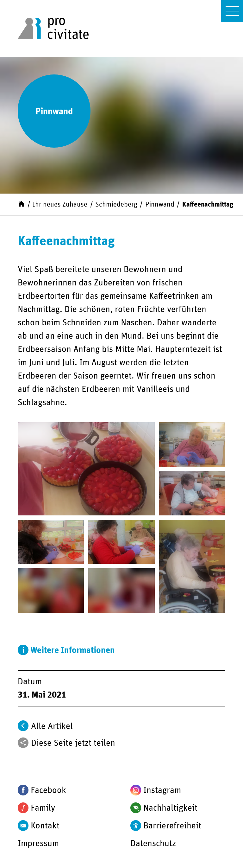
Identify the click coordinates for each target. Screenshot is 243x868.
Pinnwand (160, 204)
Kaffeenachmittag (208, 204)
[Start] (21, 204)
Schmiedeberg (116, 204)
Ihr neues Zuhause (60, 204)
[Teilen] (23, 743)
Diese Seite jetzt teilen (73, 743)
